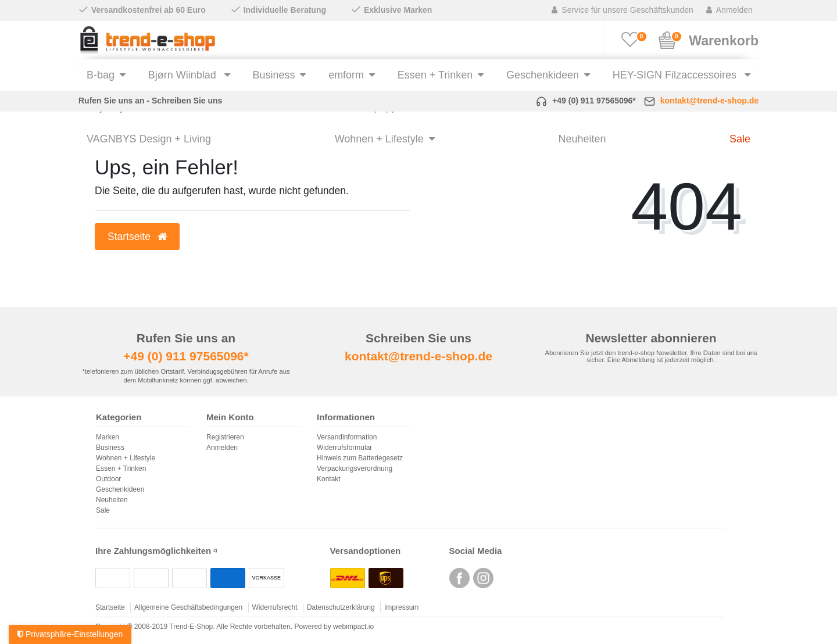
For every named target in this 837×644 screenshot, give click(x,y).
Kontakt (329, 479)
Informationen (346, 417)
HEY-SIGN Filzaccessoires (676, 75)
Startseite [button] (137, 237)
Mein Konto (230, 417)
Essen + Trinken (435, 75)
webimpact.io (353, 627)
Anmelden (222, 448)
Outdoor (108, 479)
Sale (740, 139)
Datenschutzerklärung (341, 607)
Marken (108, 437)
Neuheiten (582, 139)
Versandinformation (347, 437)
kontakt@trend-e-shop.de (709, 101)
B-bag (101, 75)
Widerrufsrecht (275, 607)
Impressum (401, 607)
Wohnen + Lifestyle (379, 139)
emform (346, 75)
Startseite (110, 607)
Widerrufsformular (344, 448)
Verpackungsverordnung (355, 468)
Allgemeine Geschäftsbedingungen (188, 607)
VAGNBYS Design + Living (149, 139)
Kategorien (119, 417)
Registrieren (225, 437)
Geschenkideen (543, 75)
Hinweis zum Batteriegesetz (360, 458)
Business (273, 75)
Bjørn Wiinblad (184, 75)
